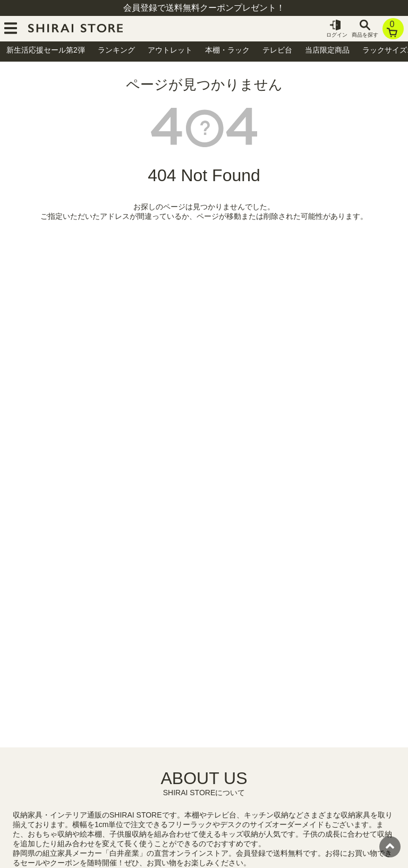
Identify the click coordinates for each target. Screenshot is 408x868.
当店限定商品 (327, 50)
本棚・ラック (227, 50)
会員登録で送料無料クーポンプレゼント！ (204, 8)
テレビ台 (277, 50)
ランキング (116, 50)
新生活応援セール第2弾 (46, 50)
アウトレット (170, 50)
